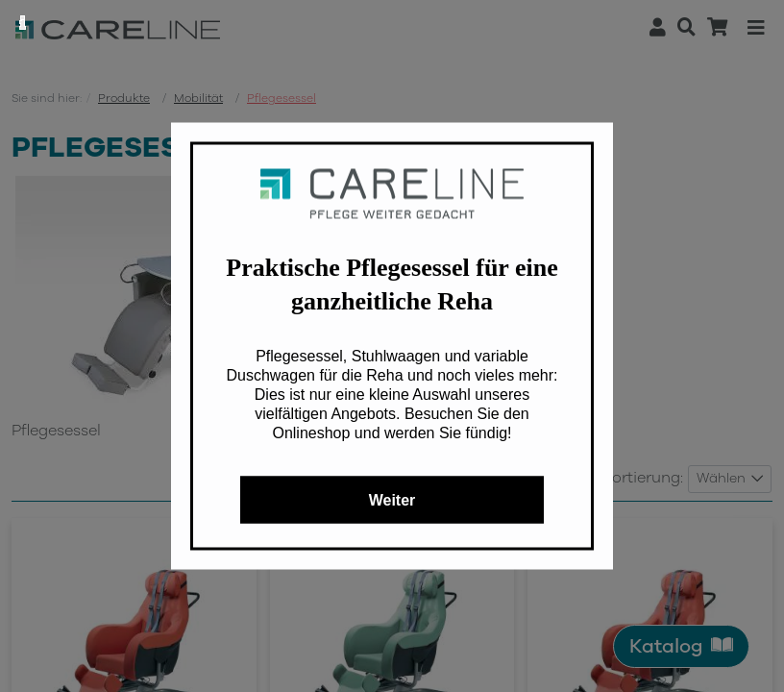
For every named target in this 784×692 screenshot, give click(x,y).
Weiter (392, 500)
